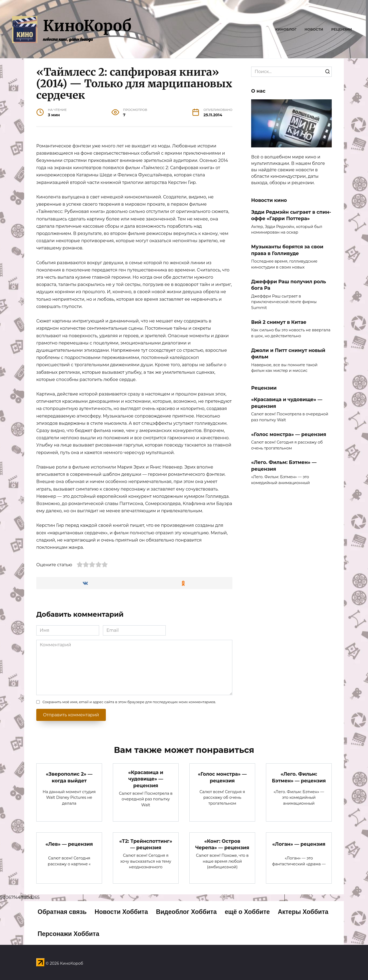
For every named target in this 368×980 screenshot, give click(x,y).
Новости (314, 29)
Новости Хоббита (121, 912)
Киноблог (286, 29)
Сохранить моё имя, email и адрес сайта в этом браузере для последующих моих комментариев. (129, 702)
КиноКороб (87, 26)
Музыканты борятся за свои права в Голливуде (287, 250)
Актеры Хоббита (303, 912)
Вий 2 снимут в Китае (279, 322)
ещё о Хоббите (247, 912)
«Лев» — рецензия (69, 844)
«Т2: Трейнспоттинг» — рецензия (146, 844)
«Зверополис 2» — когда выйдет (69, 777)
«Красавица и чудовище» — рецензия (287, 403)
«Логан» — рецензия (299, 844)
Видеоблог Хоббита (186, 912)
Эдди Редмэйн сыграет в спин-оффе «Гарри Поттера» (291, 215)
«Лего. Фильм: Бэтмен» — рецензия (284, 466)
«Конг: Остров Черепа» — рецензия (222, 844)
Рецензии (342, 29)
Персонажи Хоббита (68, 934)
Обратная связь (62, 912)
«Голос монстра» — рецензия (289, 434)
